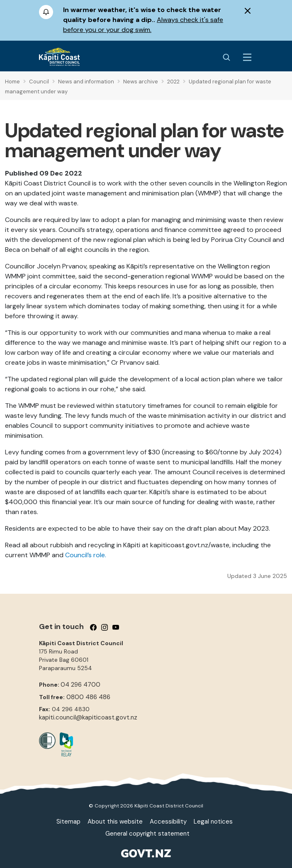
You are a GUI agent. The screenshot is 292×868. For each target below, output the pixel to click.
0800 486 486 (88, 697)
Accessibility (168, 822)
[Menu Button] (247, 57)
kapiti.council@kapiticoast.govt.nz (88, 717)
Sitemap (68, 822)
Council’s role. (86, 555)
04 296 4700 (80, 685)
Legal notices (213, 822)
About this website (115, 822)
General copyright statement (147, 834)
